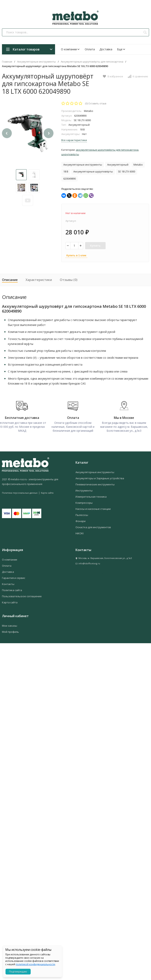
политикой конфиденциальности (35, 964)
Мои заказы (10, 624)
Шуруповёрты (70, 154)
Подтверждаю (18, 972)
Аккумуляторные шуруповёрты (93, 171)
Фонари (81, 520)
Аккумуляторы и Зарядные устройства (100, 477)
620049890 (70, 179)
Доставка (106, 49)
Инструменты (84, 489)
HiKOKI (80, 532)
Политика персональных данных (20, 492)
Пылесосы (82, 514)
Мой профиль (10, 631)
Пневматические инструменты (95, 483)
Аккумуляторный (118, 165)
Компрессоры (84, 502)
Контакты (8, 583)
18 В (66, 171)
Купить (95, 246)
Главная (7, 62)
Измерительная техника (91, 495)
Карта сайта (47, 492)
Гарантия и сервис (14, 577)
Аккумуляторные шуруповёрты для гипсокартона (92, 62)
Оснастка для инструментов (93, 526)
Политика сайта (12, 589)
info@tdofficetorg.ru (89, 562)
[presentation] (7, 147)
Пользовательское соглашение (22, 595)
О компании (70, 49)
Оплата (90, 49)
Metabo (138, 165)
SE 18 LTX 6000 (127, 171)
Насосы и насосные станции (93, 508)
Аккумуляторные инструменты (36, 62)
